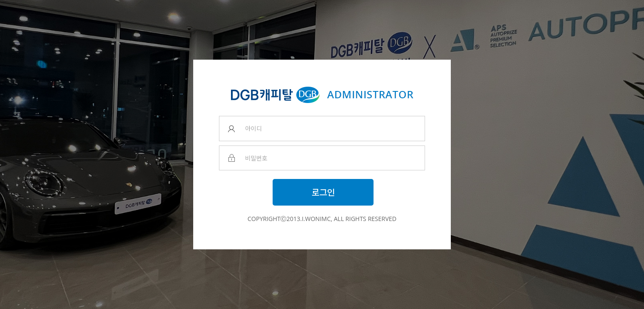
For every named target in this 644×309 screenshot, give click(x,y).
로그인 (323, 192)
